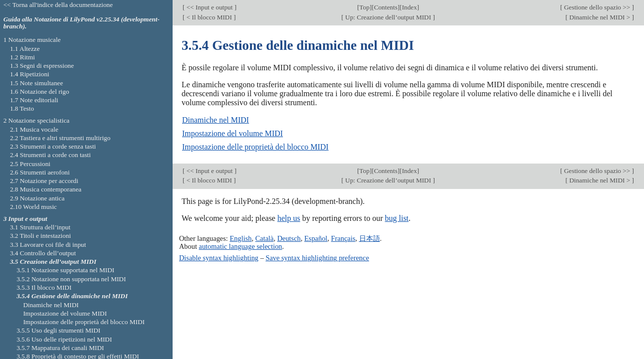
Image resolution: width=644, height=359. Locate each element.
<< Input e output (209, 7)
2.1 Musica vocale (34, 129)
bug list (397, 218)
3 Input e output (25, 219)
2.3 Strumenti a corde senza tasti (53, 146)
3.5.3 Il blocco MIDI (44, 287)
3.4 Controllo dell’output (43, 253)
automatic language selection (241, 246)
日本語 (370, 238)
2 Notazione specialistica (37, 120)
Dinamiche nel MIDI (215, 120)
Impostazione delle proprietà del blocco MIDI (255, 147)
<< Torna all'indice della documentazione (58, 5)
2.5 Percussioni (30, 164)
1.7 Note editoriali (34, 100)
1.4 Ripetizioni (30, 74)
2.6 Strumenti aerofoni (40, 172)
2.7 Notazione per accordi (44, 181)
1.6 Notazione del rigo (40, 91)
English (240, 238)
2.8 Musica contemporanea (46, 189)
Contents (386, 7)
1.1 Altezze (25, 49)
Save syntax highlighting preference (317, 258)
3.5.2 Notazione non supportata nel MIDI (71, 279)
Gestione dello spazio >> (597, 7)
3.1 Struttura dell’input (40, 227)
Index (410, 7)
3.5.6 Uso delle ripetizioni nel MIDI (64, 339)
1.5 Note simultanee (36, 83)
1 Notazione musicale (32, 40)
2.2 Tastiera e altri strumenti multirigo (60, 138)
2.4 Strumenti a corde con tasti (50, 155)
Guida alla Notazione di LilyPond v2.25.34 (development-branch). (82, 23)
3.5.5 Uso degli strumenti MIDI (58, 330)
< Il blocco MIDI (209, 17)
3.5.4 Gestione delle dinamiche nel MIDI (72, 296)
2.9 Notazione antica (37, 198)
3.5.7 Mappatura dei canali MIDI (60, 348)
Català (265, 238)
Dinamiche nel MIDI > (600, 17)
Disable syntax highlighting (219, 258)
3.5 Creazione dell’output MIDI (53, 262)
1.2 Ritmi (22, 57)
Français (343, 238)
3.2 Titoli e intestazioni (40, 236)
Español (316, 238)
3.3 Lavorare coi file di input (48, 245)
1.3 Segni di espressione (42, 66)
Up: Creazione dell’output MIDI (388, 17)
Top (364, 7)
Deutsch (289, 238)
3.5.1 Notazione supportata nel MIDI (65, 270)
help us (289, 218)
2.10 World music (33, 207)
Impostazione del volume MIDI (232, 133)
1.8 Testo (22, 108)
